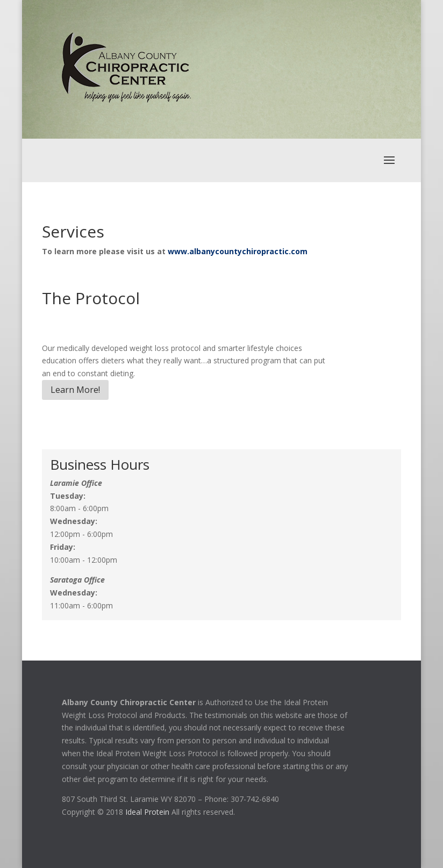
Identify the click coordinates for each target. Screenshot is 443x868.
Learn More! (75, 390)
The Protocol (91, 298)
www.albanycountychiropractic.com (238, 251)
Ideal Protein (147, 812)
